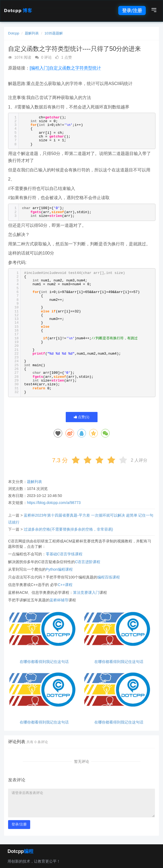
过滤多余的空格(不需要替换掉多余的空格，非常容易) (68, 529)
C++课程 (65, 585)
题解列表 (32, 33)
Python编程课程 (59, 569)
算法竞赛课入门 (86, 592)
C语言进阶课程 (88, 562)
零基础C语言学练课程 (64, 554)
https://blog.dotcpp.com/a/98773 (54, 503)
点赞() (82, 417)
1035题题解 (54, 33)
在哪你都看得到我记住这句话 (44, 662)
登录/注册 (132, 10)
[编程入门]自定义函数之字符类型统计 (65, 68)
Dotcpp (18, 10)
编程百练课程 (109, 577)
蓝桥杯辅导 (59, 600)
